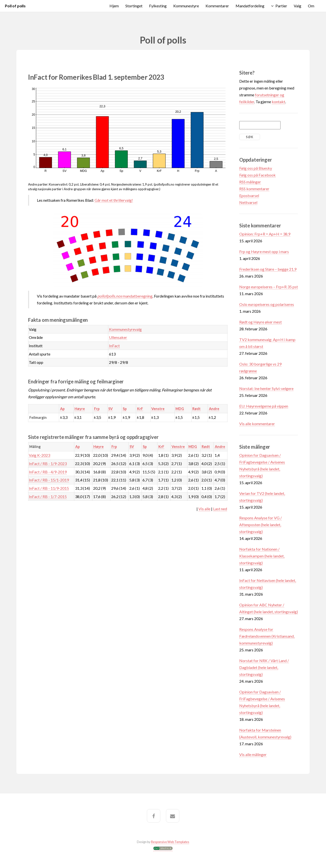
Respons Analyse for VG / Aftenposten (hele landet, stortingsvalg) (261, 525)
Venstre (158, 409)
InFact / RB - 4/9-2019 (48, 472)
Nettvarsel (248, 202)
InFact (114, 346)
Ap (62, 409)
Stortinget (134, 6)
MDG (180, 409)
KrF (140, 409)
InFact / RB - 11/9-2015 (49, 488)
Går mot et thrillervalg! (114, 200)
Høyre (80, 409)
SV (110, 409)
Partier (281, 6)
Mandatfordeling (250, 6)
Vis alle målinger (253, 754)
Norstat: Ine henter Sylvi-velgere (266, 388)
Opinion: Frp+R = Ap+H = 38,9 (265, 234)
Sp (125, 409)
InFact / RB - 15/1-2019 (49, 480)
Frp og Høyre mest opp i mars (264, 251)
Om (311, 6)
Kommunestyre (186, 6)
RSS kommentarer (254, 189)
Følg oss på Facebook (257, 175)
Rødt (196, 409)
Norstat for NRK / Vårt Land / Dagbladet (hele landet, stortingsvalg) (264, 667)
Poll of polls (15, 6)
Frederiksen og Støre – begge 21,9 (268, 269)
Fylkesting (158, 6)
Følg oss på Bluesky (256, 168)
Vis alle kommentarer (257, 424)
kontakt (278, 102)
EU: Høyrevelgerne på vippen (264, 406)
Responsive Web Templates (170, 842)
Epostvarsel (249, 195)
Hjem (114, 6)
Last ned (220, 509)
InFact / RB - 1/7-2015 (48, 496)
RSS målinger (250, 182)
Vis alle (204, 509)
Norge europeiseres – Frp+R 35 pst (269, 287)
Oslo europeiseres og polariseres (267, 304)
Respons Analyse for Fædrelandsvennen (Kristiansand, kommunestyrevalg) (267, 636)
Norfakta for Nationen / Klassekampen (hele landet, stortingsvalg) (262, 556)
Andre (214, 409)
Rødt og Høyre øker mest (261, 322)
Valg (298, 6)
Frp (97, 409)
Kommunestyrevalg (125, 329)
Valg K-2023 (39, 455)
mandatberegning (125, 296)
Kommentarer (217, 6)
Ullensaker (118, 337)
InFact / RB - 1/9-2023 (48, 463)
